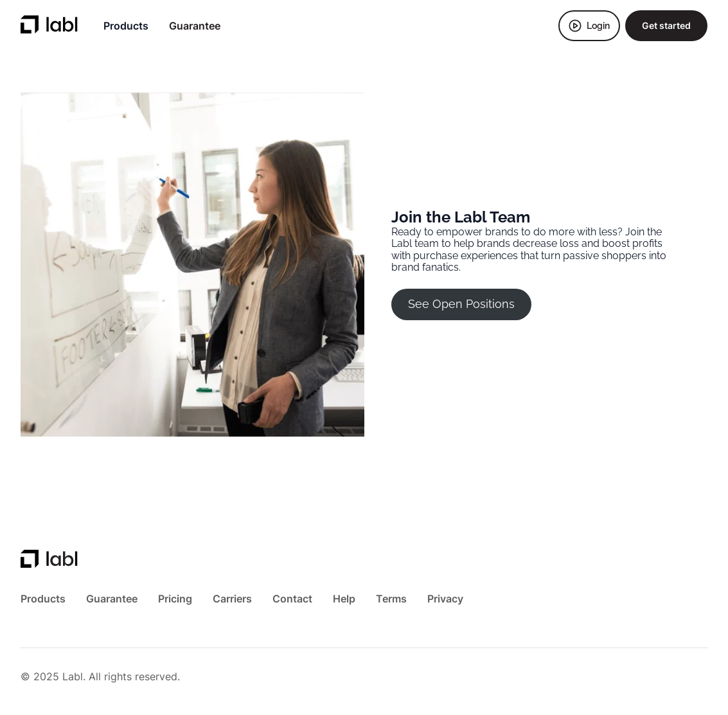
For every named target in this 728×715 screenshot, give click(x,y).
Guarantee (195, 26)
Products (126, 26)
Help (344, 599)
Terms (391, 599)
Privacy (445, 599)
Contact (292, 599)
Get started (666, 25)
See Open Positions (461, 304)
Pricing (175, 599)
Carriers (232, 599)
